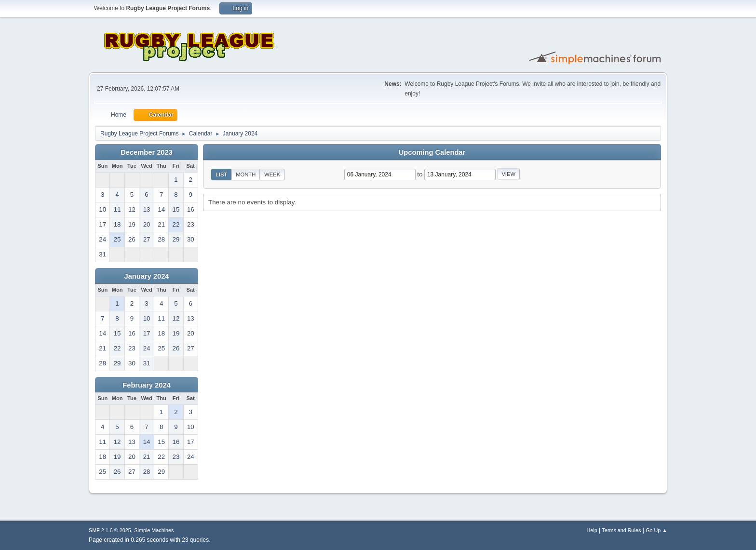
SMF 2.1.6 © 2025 (110, 530)
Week (272, 174)
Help (592, 530)
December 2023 (147, 152)
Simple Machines (154, 530)
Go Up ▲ (656, 530)
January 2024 (147, 276)
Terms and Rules (622, 530)
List (221, 174)
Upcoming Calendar (432, 152)
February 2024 (146, 385)
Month (246, 174)
